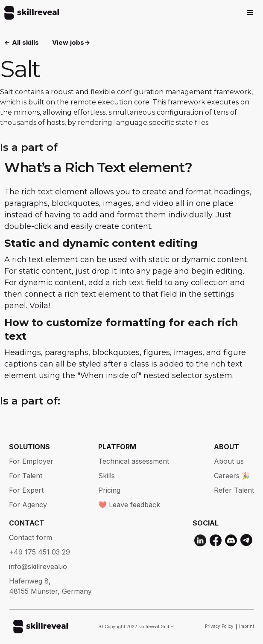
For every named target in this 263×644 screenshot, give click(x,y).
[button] (250, 13)
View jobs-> (71, 42)
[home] (29, 13)
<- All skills (22, 42)
